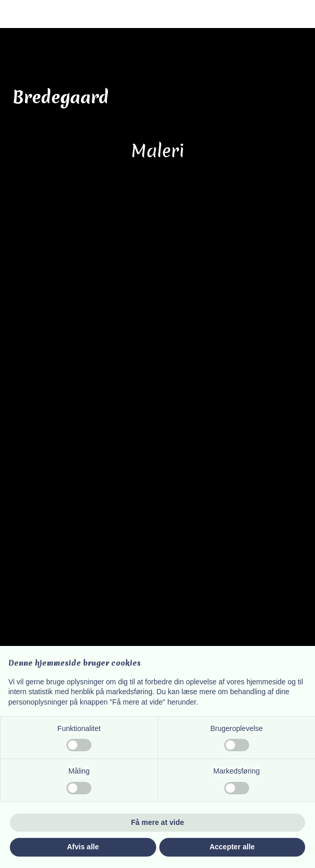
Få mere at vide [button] (158, 822)
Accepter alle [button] (232, 847)
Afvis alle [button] (83, 847)
